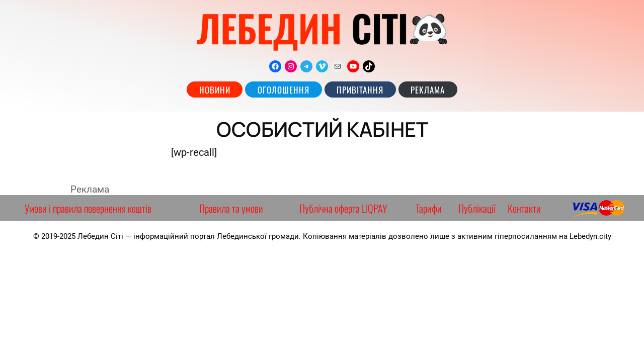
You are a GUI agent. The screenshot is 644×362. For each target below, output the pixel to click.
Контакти (524, 208)
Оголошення (284, 90)
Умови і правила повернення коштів (88, 208)
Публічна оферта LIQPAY (343, 208)
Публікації (477, 208)
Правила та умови (231, 208)
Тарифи (429, 208)
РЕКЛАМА (428, 90)
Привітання (360, 90)
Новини (215, 90)
